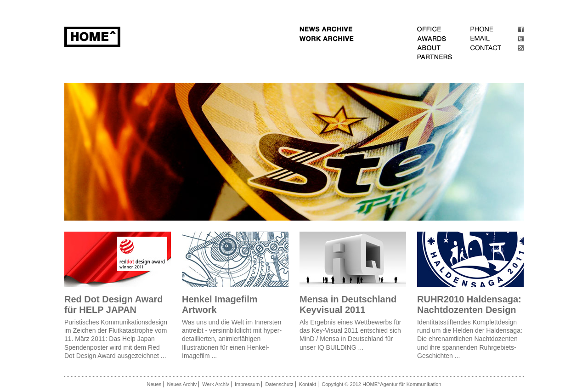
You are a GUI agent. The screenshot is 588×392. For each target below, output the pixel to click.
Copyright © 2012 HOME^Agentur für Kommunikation (381, 384)
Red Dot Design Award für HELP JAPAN (113, 304)
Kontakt (308, 384)
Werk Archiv (215, 384)
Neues (154, 384)
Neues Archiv (182, 384)
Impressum (247, 384)
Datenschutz (280, 384)
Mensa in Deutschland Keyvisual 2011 (348, 304)
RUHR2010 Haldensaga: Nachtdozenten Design (469, 304)
